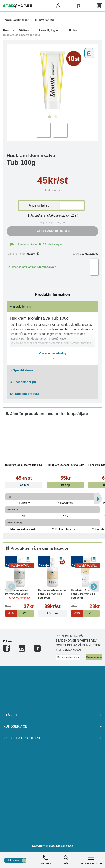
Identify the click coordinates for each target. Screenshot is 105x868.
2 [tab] (56, 117)
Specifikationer (22, 370)
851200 (33, 254)
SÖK (66, 860)
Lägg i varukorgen (52, 231)
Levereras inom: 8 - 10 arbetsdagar (40, 244)
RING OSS (46, 860)
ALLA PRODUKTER (91, 860)
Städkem (24, 30)
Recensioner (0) (23, 382)
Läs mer (24, 485)
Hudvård (74, 30)
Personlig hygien (49, 30)
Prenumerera (94, 657)
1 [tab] (49, 117)
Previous (11, 586)
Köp (66, 485)
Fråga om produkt (24, 394)
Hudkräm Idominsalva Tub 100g (22, 35)
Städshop (52, 715)
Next (94, 586)
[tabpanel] (52, 80)
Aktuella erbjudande (52, 738)
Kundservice (52, 727)
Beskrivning (21, 307)
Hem (6, 30)
